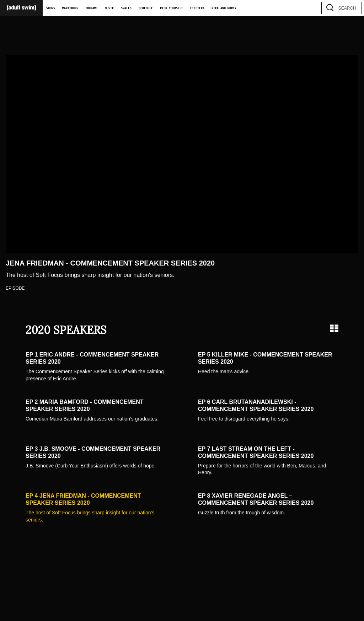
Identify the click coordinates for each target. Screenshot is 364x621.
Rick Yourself (172, 8)
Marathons (70, 8)
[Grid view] (334, 328)
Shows (51, 8)
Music (109, 8)
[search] (353, 8)
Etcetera (197, 8)
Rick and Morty (224, 8)
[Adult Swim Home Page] (21, 8)
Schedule (146, 8)
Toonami (92, 8)
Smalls (126, 8)
